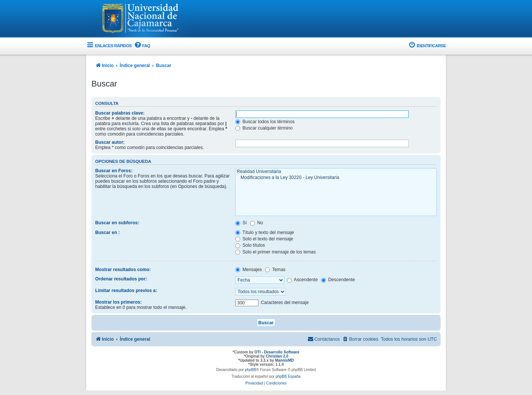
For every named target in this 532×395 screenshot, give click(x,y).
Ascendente (303, 280)
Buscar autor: (110, 142)
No (256, 223)
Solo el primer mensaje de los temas (276, 252)
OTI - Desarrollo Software (277, 352)
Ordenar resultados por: (121, 279)
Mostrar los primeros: (118, 302)
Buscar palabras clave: (120, 113)
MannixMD (284, 360)
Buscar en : (108, 233)
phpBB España (288, 376)
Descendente (338, 280)
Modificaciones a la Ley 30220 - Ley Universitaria (336, 178)
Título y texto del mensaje (265, 233)
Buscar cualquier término (264, 128)
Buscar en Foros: (114, 171)
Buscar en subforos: (117, 223)
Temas (275, 270)
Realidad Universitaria (336, 172)
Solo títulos (250, 245)
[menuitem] (142, 46)
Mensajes (249, 270)
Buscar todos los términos (265, 122)
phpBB (251, 370)
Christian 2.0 (277, 356)
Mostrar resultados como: (123, 270)
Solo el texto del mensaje (264, 239)
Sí (241, 223)
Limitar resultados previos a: (126, 291)
